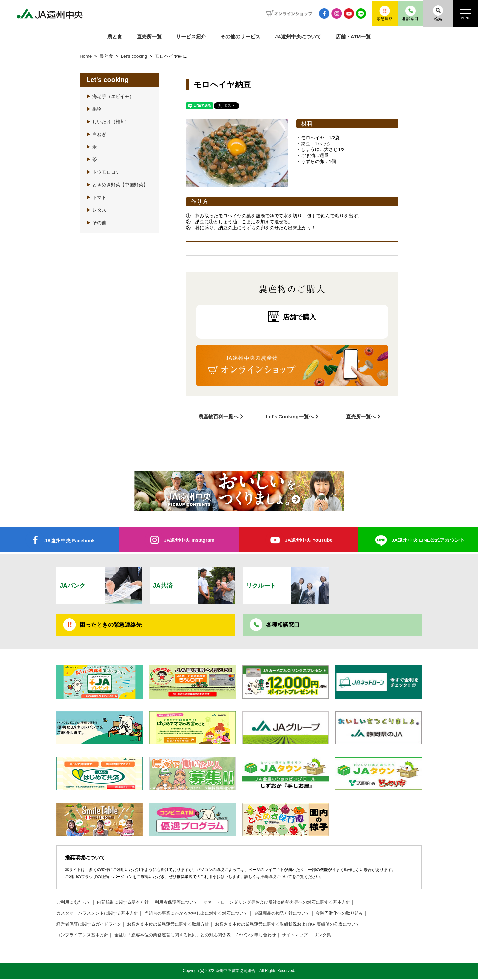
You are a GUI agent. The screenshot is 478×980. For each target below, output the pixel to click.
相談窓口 (403, 13)
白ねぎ (96, 134)
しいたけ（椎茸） (108, 122)
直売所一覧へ (361, 416)
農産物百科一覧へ (218, 416)
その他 (96, 223)
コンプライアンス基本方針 (84, 936)
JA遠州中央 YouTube (309, 539)
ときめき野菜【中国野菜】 (117, 185)
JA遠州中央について (298, 36)
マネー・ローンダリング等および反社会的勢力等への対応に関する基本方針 (292, 903)
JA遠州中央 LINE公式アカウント (428, 539)
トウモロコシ (103, 172)
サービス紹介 (191, 36)
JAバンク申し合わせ (271, 936)
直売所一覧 (149, 36)
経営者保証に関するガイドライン (91, 925)
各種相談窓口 (284, 625)
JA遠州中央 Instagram (189, 539)
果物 (94, 109)
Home (86, 56)
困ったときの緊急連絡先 (113, 625)
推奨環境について (276, 878)
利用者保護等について (185, 903)
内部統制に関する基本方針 (127, 903)
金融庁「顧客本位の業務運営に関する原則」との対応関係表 (181, 936)
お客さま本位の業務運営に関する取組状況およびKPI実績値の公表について (304, 925)
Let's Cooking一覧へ (290, 416)
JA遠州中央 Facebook (70, 540)
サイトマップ (312, 936)
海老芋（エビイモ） (110, 97)
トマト (96, 197)
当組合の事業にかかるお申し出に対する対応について (206, 914)
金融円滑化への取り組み (360, 914)
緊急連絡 (373, 13)
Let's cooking (135, 56)
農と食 (115, 36)
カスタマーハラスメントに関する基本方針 (101, 914)
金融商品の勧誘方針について (298, 914)
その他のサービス (240, 36)
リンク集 (341, 936)
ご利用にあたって (75, 903)
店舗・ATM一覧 (353, 36)
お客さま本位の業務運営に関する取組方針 (176, 925)
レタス (96, 210)
